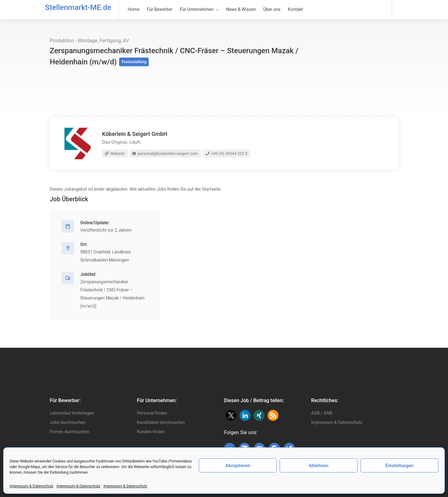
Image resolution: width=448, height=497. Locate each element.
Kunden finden (151, 432)
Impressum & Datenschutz (32, 486)
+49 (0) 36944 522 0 (226, 153)
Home (133, 9)
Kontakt (295, 9)
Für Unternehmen (197, 9)
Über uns (272, 9)
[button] (231, 415)
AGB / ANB (322, 413)
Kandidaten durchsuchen (161, 422)
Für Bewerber (160, 9)
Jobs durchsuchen (68, 422)
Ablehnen (318, 466)
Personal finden (152, 413)
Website (115, 153)
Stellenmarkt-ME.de (78, 7)
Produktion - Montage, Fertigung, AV (89, 41)
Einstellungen (400, 466)
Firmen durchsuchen (70, 432)
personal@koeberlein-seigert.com (165, 153)
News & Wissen (241, 9)
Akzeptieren (238, 466)
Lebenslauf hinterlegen (72, 413)
